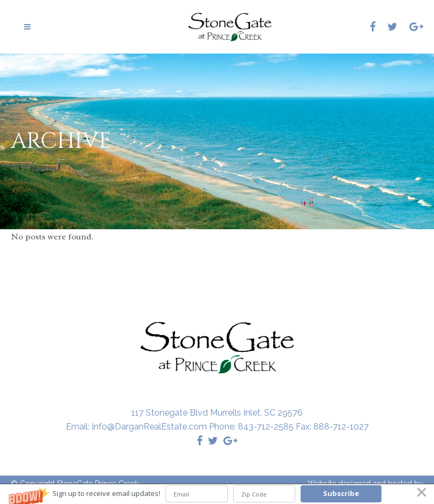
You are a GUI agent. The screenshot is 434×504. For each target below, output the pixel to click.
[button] (217, 494)
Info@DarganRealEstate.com (149, 427)
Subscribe (341, 493)
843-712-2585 (266, 427)
